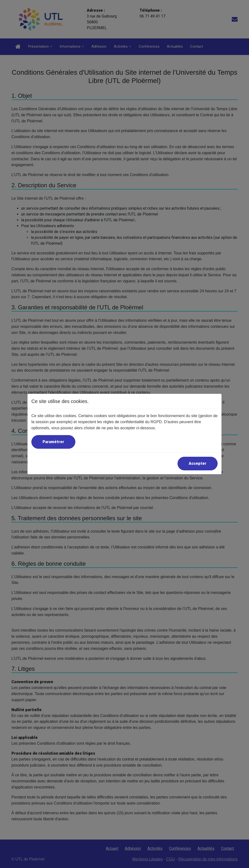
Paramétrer (53, 442)
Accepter (198, 463)
